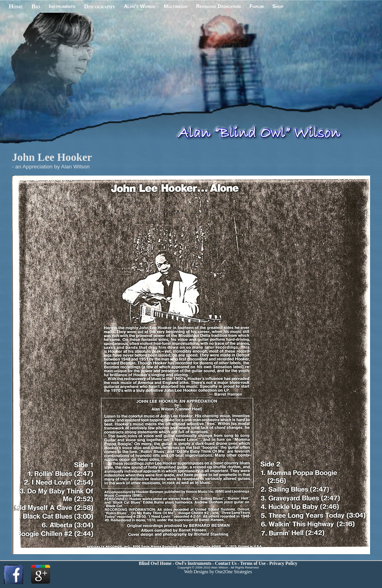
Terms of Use (254, 563)
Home (16, 6)
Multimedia (176, 6)
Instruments (62, 6)
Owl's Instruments (193, 563)
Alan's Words (139, 6)
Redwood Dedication (218, 6)
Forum (256, 6)
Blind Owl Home (156, 563)
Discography (99, 6)
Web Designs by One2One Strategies (218, 572)
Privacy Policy (284, 563)
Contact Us (226, 563)
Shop (278, 6)
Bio (36, 6)
